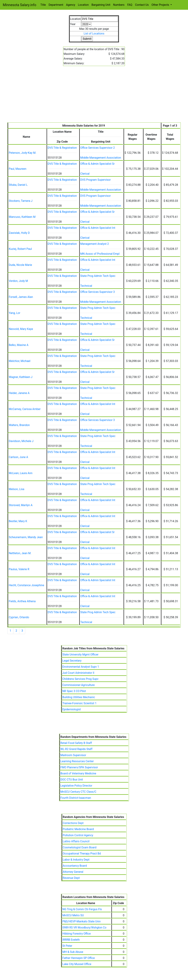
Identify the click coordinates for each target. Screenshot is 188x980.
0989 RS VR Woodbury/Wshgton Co (84, 928)
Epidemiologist (72, 709)
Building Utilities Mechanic (79, 697)
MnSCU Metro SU (73, 915)
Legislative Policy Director (76, 786)
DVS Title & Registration (62, 148)
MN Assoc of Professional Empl (100, 254)
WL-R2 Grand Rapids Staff (76, 749)
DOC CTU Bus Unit (72, 780)
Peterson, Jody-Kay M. (22, 153)
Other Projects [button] (161, 5)
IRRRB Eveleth (71, 940)
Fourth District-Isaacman (76, 798)
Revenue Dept (71, 878)
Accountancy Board (75, 866)
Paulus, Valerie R (19, 569)
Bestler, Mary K (18, 521)
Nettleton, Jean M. (20, 553)
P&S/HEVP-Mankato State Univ (81, 921)
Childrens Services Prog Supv (80, 679)
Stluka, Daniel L (18, 185)
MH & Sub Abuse (73, 952)
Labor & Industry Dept (76, 860)
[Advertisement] (94, 96)
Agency (71, 5)
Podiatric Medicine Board (78, 829)
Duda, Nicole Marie (20, 265)
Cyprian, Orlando (19, 617)
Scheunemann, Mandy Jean (26, 537)
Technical (86, 286)
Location (83, 5)
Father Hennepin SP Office (79, 958)
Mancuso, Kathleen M (22, 217)
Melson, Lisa (16, 489)
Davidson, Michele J (21, 441)
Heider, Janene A (19, 393)
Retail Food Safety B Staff (76, 743)
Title (43, 5)
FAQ (130, 5)
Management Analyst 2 (95, 244)
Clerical (85, 174)
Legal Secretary (72, 661)
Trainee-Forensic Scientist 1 (79, 703)
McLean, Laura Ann (21, 473)
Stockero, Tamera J (21, 201)
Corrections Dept (73, 823)
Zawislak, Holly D (19, 233)
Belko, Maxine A (19, 345)
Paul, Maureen (17, 169)
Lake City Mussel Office (77, 964)
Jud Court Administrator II (78, 673)
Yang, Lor (14, 313)
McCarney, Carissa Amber (25, 409)
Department (56, 5)
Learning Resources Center (77, 761)
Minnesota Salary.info (20, 5)
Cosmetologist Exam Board (80, 847)
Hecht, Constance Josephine (26, 585)
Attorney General (73, 872)
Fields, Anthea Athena (22, 601)
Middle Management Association (101, 158)
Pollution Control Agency (78, 835)
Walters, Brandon (19, 425)
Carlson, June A (18, 457)
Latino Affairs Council (76, 841)
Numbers (119, 5)
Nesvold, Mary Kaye (21, 329)
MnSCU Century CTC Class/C (78, 792)
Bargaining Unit (101, 5)
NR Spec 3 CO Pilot (74, 691)
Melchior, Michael (19, 361)
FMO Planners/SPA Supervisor (79, 767)
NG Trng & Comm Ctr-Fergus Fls (82, 909)
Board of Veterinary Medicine (78, 773)
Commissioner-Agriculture (79, 685)
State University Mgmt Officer (80, 655)
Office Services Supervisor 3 (98, 292)
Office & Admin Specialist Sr (97, 164)
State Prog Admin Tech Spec (98, 276)
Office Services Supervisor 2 (98, 148)
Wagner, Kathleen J (21, 377)
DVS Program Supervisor (95, 180)
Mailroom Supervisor (73, 755)
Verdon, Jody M (18, 281)
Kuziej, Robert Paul (20, 249)
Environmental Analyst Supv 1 (81, 667)
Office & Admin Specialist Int (98, 228)
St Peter (67, 946)
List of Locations (94, 34)
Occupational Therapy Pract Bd (82, 854)
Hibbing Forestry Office (77, 934)
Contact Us (142, 5)
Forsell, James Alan (21, 297)
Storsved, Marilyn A (21, 505)
